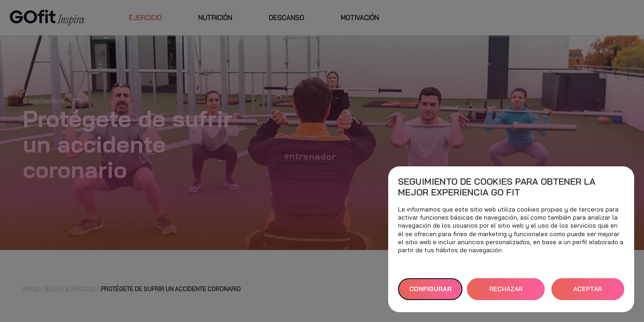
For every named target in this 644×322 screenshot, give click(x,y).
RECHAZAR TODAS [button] (506, 292)
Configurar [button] (430, 289)
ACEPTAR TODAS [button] (588, 292)
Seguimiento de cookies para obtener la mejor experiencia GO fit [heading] (497, 187)
